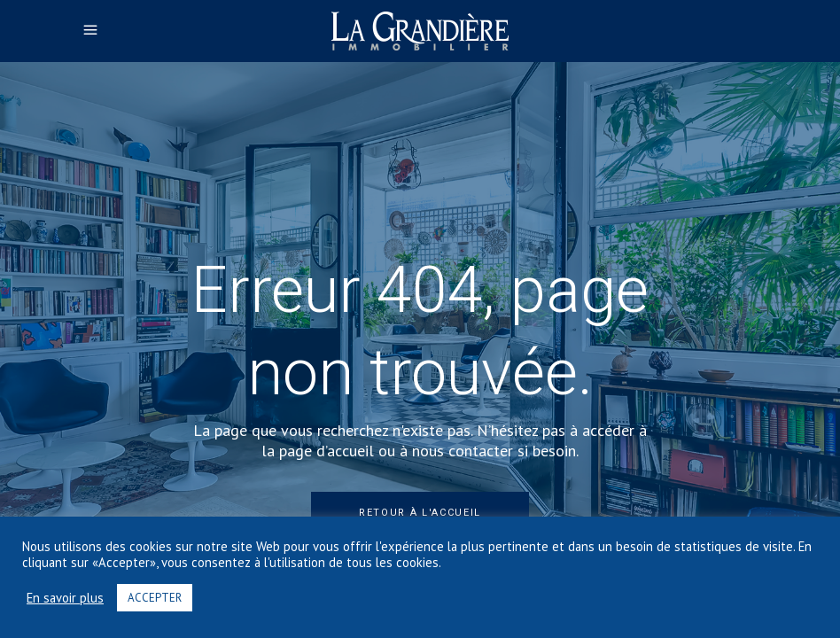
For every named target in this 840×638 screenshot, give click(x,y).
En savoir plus (65, 598)
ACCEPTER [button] (155, 598)
